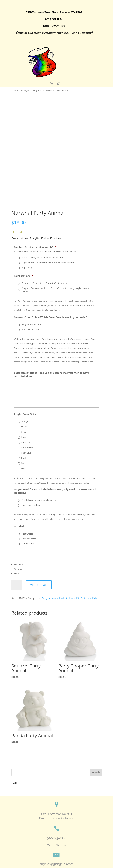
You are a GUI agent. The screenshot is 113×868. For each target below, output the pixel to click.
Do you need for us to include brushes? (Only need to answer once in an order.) (56, 491)
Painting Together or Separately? (35, 247)
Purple (24, 427)
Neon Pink (26, 442)
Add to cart (39, 585)
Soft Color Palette (30, 330)
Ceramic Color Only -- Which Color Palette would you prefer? (52, 317)
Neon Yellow (27, 448)
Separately (27, 267)
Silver (24, 468)
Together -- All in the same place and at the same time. (48, 262)
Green (24, 432)
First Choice (27, 534)
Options (18, 569)
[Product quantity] (17, 585)
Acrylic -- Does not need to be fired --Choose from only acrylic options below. (55, 290)
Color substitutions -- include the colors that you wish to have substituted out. (51, 374)
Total (17, 574)
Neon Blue (26, 453)
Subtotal (19, 564)
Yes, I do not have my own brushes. (39, 500)
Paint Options (24, 276)
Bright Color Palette (31, 324)
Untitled (19, 526)
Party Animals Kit (69, 598)
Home (15, 90)
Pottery (24, 90)
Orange (25, 421)
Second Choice (29, 539)
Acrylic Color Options (27, 414)
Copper (25, 463)
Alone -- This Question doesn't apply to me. (42, 257)
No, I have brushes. (31, 505)
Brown (24, 437)
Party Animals (50, 598)
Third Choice (28, 544)
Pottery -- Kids (37, 90)
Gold (23, 458)
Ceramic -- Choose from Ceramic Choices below (45, 283)
